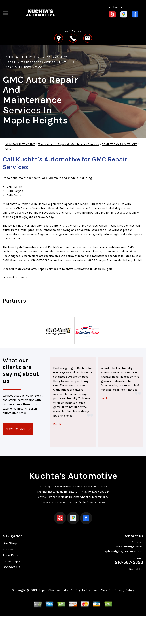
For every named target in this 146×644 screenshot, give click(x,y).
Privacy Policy (124, 590)
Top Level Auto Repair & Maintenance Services (68, 144)
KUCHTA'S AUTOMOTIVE (24, 57)
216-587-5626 (40, 260)
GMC (39, 67)
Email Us (136, 569)
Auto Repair (12, 555)
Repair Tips (11, 561)
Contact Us (11, 567)
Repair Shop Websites (54, 590)
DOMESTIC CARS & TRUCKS (120, 144)
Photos (8, 549)
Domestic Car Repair (16, 277)
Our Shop (10, 543)
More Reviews (18, 429)
